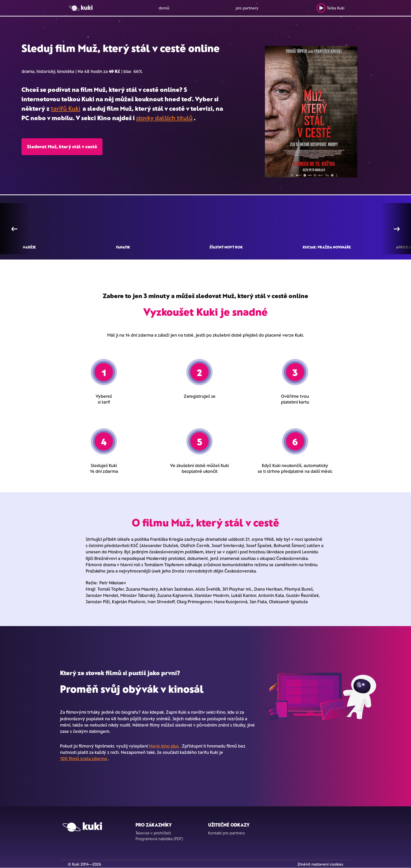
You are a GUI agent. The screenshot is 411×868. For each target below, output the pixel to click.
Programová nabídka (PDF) (159, 839)
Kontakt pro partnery (226, 833)
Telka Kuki (330, 8)
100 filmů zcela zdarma (83, 758)
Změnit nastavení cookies (320, 864)
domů (164, 8)
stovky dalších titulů (164, 118)
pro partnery (247, 8)
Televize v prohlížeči (153, 833)
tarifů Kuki (66, 108)
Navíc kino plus (164, 746)
